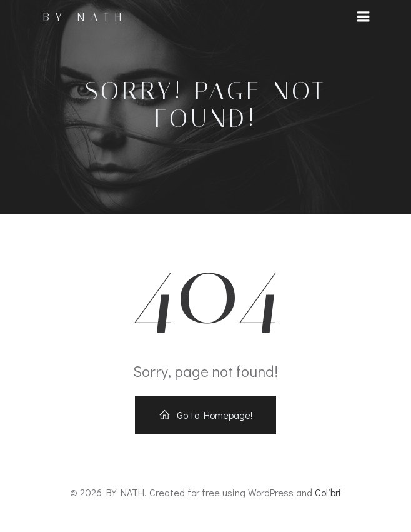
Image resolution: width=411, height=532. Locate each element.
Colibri (328, 492)
